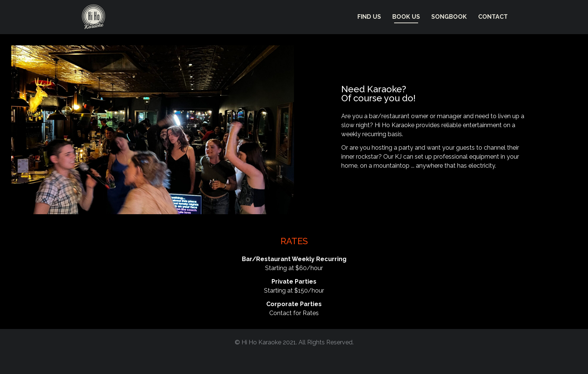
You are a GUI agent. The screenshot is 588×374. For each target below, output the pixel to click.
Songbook (449, 17)
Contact (493, 17)
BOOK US (406, 17)
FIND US (369, 17)
